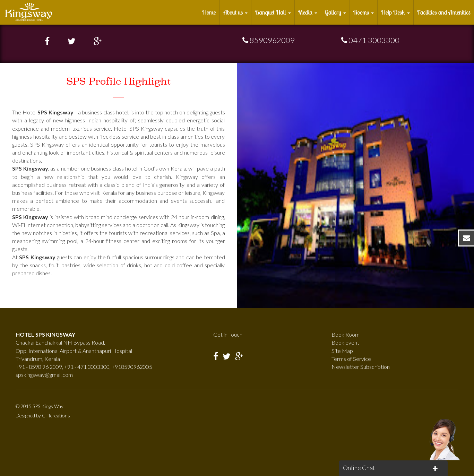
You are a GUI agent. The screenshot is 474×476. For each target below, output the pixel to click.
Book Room (346, 334)
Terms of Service (351, 359)
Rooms (364, 12)
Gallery (335, 12)
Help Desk (395, 12)
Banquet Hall (273, 12)
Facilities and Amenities (444, 12)
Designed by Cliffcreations (43, 416)
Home (209, 12)
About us (236, 12)
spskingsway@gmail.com (44, 375)
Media (308, 12)
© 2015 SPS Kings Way (40, 406)
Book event (345, 342)
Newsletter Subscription (361, 367)
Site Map (342, 351)
